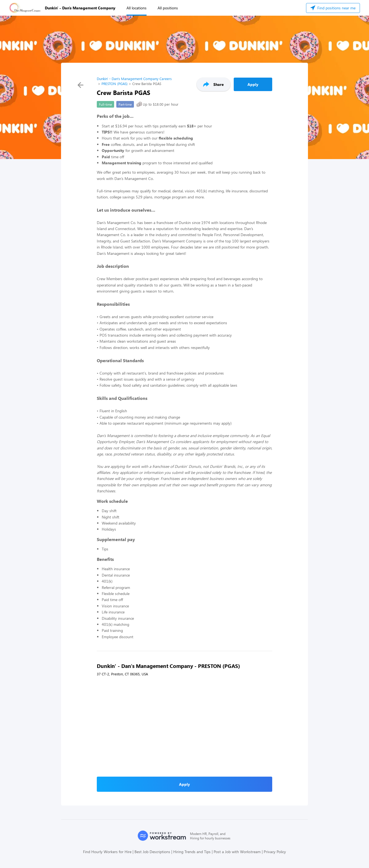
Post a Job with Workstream (237, 852)
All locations (137, 8)
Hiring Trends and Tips (192, 852)
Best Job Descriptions (152, 852)
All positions (168, 8)
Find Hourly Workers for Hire (107, 852)
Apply (253, 84)
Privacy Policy (275, 852)
